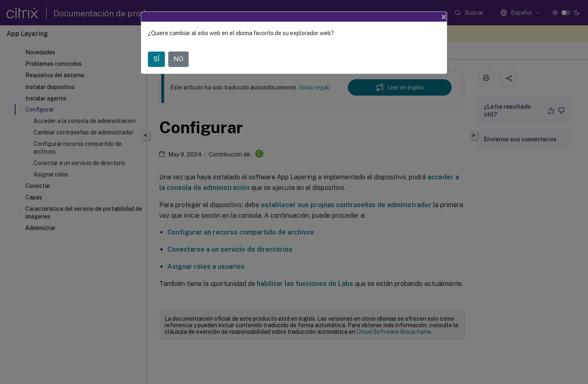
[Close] (444, 17)
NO (178, 59)
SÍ (156, 59)
